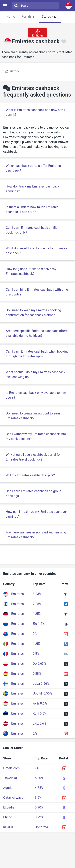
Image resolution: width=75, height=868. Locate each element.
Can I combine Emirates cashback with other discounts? (37, 292)
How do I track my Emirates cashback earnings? (32, 189)
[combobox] (35, 6)
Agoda (8, 788)
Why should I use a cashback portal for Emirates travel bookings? (33, 457)
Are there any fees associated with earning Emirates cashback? (36, 535)
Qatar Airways (13, 798)
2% (35, 634)
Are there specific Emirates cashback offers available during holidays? (37, 333)
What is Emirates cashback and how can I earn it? (35, 112)
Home (11, 17)
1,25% (37, 614)
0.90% (39, 807)
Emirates (17, 594)
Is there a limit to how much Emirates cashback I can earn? (32, 209)
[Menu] (5, 6)
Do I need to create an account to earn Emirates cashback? (33, 416)
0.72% (39, 817)
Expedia (9, 807)
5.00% (39, 778)
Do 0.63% (39, 664)
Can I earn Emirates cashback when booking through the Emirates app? (37, 354)
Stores (50, 17)
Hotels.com (11, 768)
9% (37, 768)
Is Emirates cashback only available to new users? (36, 395)
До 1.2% (39, 624)
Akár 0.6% (40, 703)
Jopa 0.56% (41, 684)
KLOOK (8, 827)
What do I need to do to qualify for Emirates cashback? (36, 251)
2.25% (37, 604)
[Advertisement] (37, 555)
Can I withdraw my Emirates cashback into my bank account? (36, 436)
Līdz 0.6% (39, 723)
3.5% (38, 798)
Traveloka (10, 778)
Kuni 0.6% (40, 713)
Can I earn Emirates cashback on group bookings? (34, 493)
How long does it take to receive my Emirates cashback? (31, 271)
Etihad (8, 817)
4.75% (39, 788)
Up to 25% (42, 827)
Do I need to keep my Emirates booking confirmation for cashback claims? (33, 313)
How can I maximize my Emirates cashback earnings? (37, 514)
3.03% (37, 594)
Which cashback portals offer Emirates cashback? (33, 168)
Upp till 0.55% (42, 693)
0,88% (37, 674)
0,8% (36, 654)
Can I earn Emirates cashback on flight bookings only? (33, 230)
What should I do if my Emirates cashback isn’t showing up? (35, 375)
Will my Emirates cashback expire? (30, 475)
